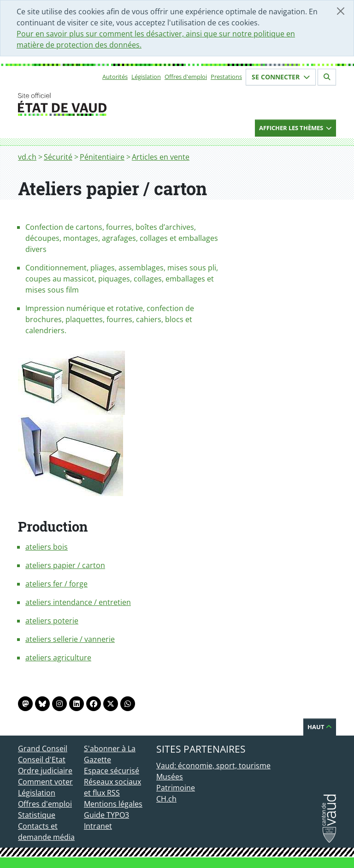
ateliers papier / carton (65, 565)
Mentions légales (113, 804)
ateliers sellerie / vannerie (70, 639)
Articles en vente (161, 157)
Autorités (115, 77)
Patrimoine (176, 788)
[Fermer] (341, 11)
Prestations (226, 77)
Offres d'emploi (186, 77)
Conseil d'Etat (42, 760)
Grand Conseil (43, 748)
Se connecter (281, 77)
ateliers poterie (52, 621)
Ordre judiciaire (45, 771)
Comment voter (45, 782)
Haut (320, 727)
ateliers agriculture (58, 658)
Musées (170, 777)
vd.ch (27, 157)
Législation (146, 77)
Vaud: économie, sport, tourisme (213, 766)
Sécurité (58, 157)
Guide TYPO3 (106, 815)
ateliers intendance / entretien (78, 602)
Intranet (98, 826)
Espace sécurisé (112, 771)
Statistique (37, 815)
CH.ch (166, 799)
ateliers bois (47, 547)
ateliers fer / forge (56, 584)
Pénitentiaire (102, 157)
